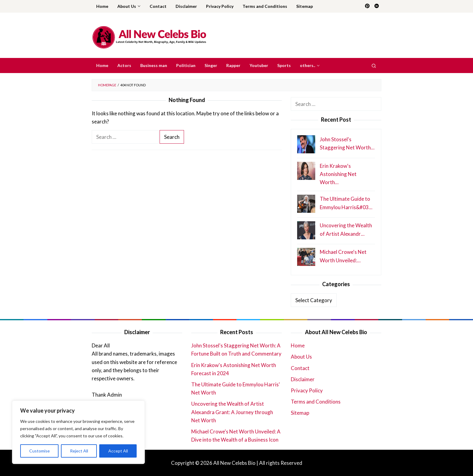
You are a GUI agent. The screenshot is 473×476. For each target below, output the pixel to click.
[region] (78, 432)
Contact (300, 368)
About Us (301, 357)
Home (298, 345)
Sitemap (300, 413)
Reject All (79, 451)
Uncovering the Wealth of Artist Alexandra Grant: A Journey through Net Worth (232, 412)
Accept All (118, 451)
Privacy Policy (307, 390)
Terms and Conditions (316, 402)
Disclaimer (303, 379)
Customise (40, 451)
